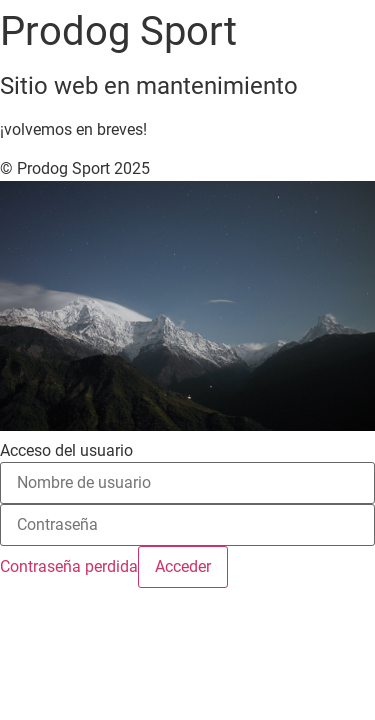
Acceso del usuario (66, 451)
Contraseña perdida (69, 566)
